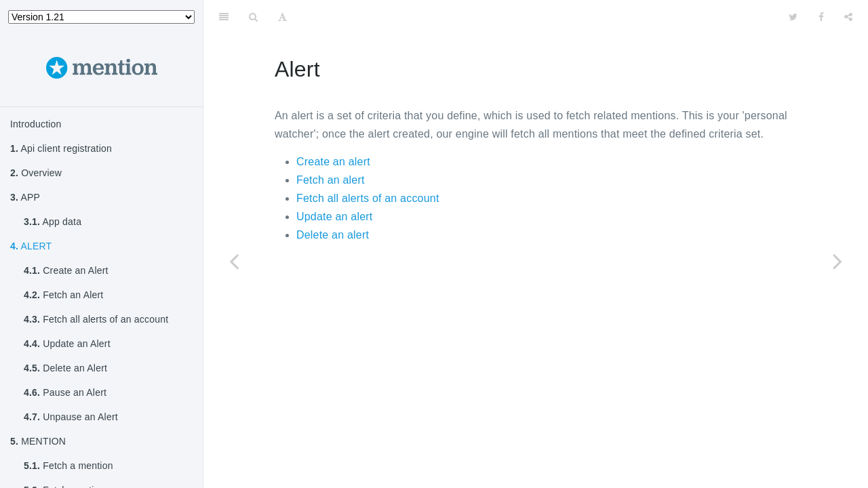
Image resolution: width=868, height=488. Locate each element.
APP (25, 197)
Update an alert (334, 217)
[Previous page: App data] (234, 261)
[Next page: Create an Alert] (837, 261)
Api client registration (61, 148)
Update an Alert (67, 344)
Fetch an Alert (63, 295)
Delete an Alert (65, 368)
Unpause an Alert (71, 417)
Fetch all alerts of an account (96, 319)
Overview (36, 173)
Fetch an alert (331, 180)
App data (53, 222)
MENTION (38, 441)
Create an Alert (66, 270)
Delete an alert (333, 235)
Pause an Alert (65, 392)
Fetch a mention (68, 466)
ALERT (31, 246)
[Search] (253, 17)
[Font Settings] (282, 17)
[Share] (848, 17)
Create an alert (333, 162)
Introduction (36, 124)
